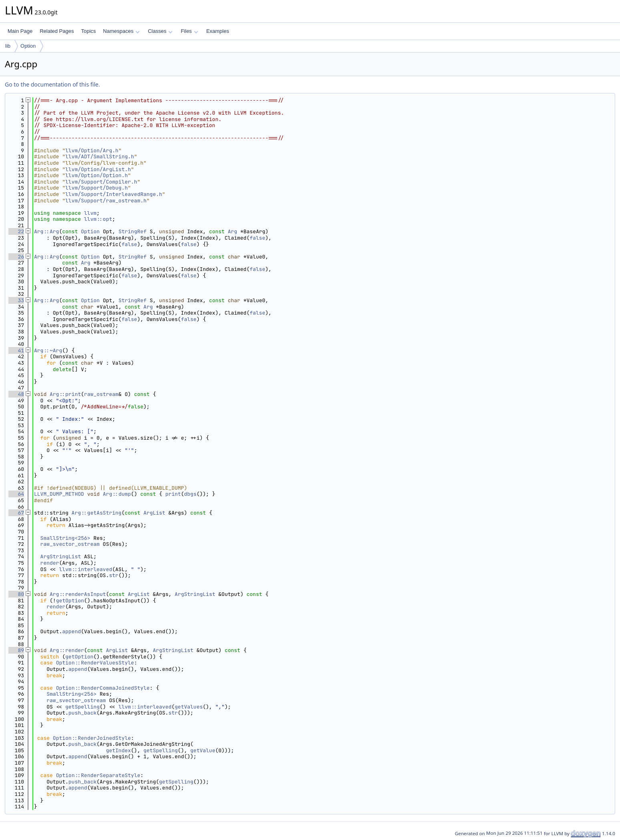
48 (16, 394)
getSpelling (83, 707)
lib (8, 46)
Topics (88, 31)
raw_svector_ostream (70, 544)
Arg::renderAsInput (78, 594)
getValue (203, 750)
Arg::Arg (46, 231)
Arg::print (65, 394)
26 (16, 257)
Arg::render (67, 650)
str (114, 575)
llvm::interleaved (86, 569)
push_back (83, 713)
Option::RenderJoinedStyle (92, 738)
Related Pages (57, 31)
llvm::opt (98, 219)
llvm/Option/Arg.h (92, 150)
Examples (218, 31)
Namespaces (121, 31)
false (257, 238)
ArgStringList (61, 556)
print (173, 494)
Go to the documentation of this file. (52, 84)
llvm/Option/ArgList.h (98, 169)
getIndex (118, 750)
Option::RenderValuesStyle (95, 663)
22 (16, 231)
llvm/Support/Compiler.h (101, 182)
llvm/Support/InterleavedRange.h (114, 194)
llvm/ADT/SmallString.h (100, 156)
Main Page (20, 31)
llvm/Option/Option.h (97, 175)
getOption (70, 601)
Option (28, 46)
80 (16, 594)
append (71, 631)
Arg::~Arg (48, 350)
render (50, 563)
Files (189, 31)
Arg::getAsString (97, 513)
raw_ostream (101, 394)
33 (16, 300)
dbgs (190, 494)
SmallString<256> (65, 538)
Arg (233, 231)
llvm (90, 213)
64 (16, 494)
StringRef (133, 231)
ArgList (154, 513)
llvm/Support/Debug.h (97, 188)
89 (16, 650)
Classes (160, 31)
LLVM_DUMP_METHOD (59, 494)
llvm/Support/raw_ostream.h (106, 201)
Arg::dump (117, 494)
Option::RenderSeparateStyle (98, 775)
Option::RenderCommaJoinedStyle (103, 688)
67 (16, 513)
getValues (189, 707)
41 (16, 350)
